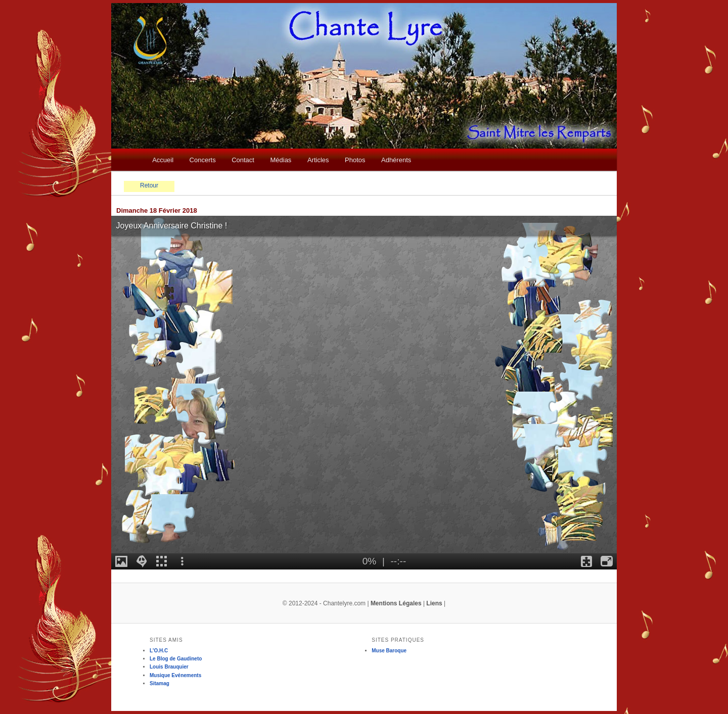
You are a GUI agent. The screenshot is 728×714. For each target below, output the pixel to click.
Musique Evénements (175, 675)
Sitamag (160, 683)
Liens (434, 603)
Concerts (203, 160)
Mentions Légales (396, 603)
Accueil (163, 160)
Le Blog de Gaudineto (176, 659)
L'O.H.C (159, 651)
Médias (281, 160)
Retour (149, 185)
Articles (318, 160)
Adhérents (396, 160)
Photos (355, 160)
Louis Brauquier (169, 667)
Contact (243, 160)
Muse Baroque (389, 651)
